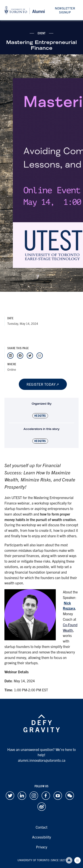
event (42, 33)
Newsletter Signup (65, 10)
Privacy (42, 847)
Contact (41, 827)
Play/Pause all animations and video (77, 860)
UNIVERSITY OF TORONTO (33, 860)
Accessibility (41, 837)
